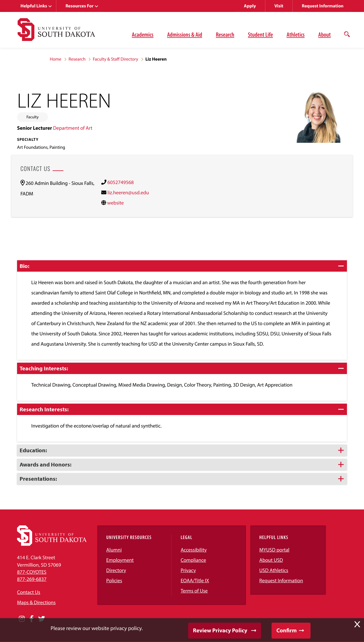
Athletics (296, 34)
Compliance (193, 560)
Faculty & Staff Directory (115, 59)
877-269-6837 (32, 579)
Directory (116, 570)
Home (56, 59)
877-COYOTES (32, 572)
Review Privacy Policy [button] (220, 630)
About (324, 34)
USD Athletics (274, 570)
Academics (143, 34)
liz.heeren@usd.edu (128, 192)
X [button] (357, 624)
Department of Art (73, 128)
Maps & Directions (36, 602)
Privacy (188, 570)
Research (225, 34)
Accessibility (194, 550)
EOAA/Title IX (195, 580)
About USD (271, 560)
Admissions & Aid (185, 34)
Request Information (323, 6)
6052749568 (121, 182)
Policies (114, 580)
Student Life (260, 34)
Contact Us (29, 592)
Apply (250, 6)
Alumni (114, 550)
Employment (120, 560)
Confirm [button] (287, 630)
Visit (279, 6)
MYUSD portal (274, 550)
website (116, 203)
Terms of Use (194, 591)
